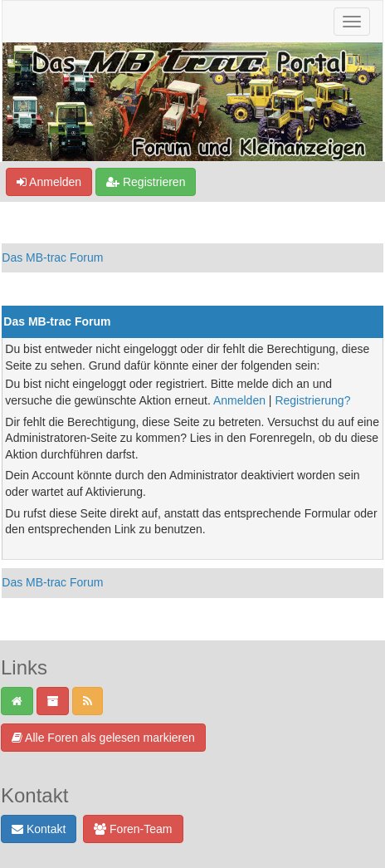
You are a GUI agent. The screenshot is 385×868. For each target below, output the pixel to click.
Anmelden (49, 182)
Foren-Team (133, 829)
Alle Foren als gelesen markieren (103, 738)
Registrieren (146, 182)
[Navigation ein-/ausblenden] (352, 22)
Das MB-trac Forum (52, 257)
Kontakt (39, 829)
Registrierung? (312, 400)
